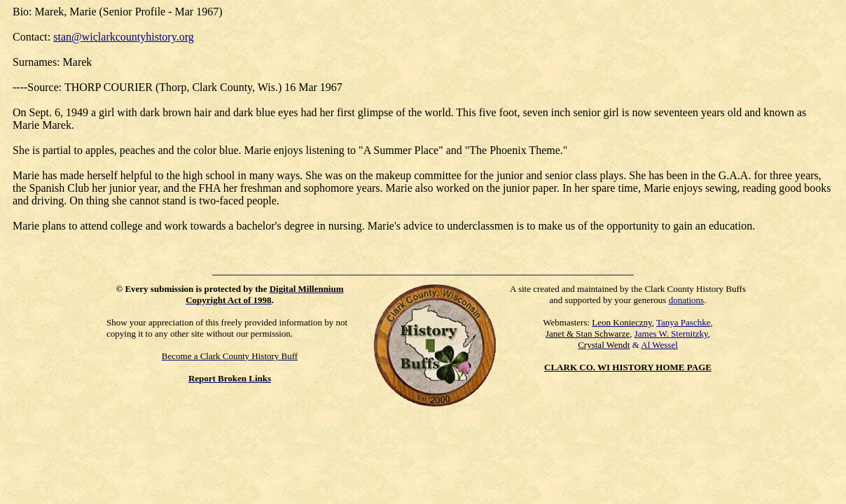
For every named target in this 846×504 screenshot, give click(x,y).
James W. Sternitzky (671, 334)
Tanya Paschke (683, 322)
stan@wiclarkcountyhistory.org (123, 37)
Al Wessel (659, 345)
